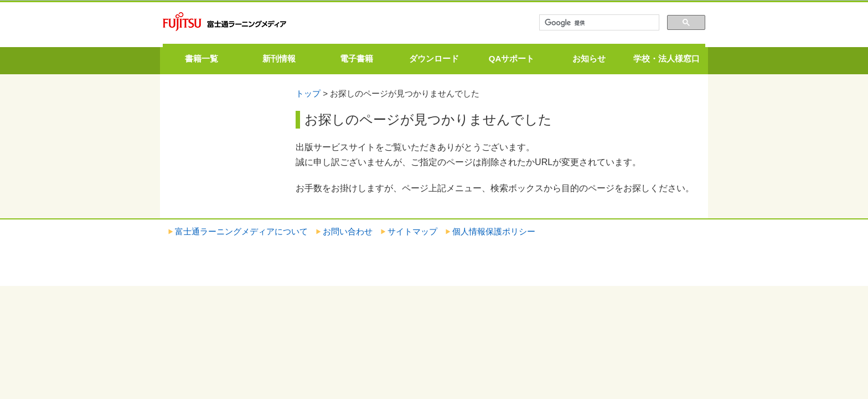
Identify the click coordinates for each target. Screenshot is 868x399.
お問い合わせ (348, 231)
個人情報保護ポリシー (494, 231)
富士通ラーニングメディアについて (241, 231)
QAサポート (512, 58)
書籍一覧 (201, 58)
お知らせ (589, 58)
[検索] (598, 23)
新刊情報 (279, 58)
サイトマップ (412, 231)
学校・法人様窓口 (666, 58)
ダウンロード (434, 58)
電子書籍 (356, 58)
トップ (308, 93)
